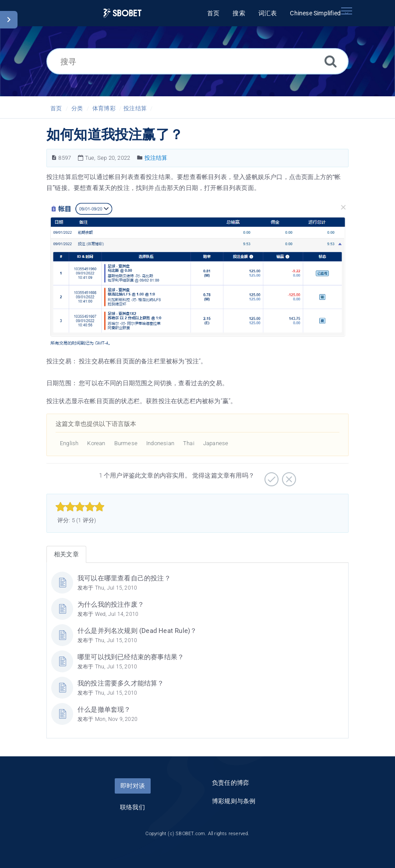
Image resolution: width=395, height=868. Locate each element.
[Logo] (123, 13)
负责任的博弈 (231, 783)
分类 (77, 108)
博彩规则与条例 (234, 801)
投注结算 (135, 108)
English (69, 443)
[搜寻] (197, 61)
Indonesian (160, 443)
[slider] (80, 507)
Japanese (216, 443)
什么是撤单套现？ (104, 710)
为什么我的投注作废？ (111, 604)
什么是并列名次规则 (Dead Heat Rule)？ (137, 631)
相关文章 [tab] (66, 554)
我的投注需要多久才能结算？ (121, 683)
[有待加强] (288, 476)
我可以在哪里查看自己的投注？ (124, 578)
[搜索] (331, 61)
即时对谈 (133, 786)
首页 (56, 108)
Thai (189, 443)
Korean (96, 443)
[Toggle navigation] (346, 11)
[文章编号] (54, 158)
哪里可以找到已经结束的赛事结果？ (131, 657)
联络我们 (132, 807)
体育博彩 (104, 108)
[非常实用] (270, 476)
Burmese (126, 443)
